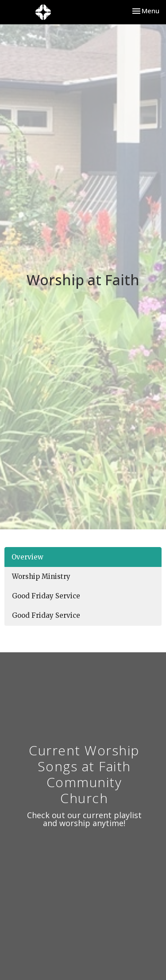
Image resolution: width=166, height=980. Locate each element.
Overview (27, 557)
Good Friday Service (46, 596)
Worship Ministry (41, 576)
